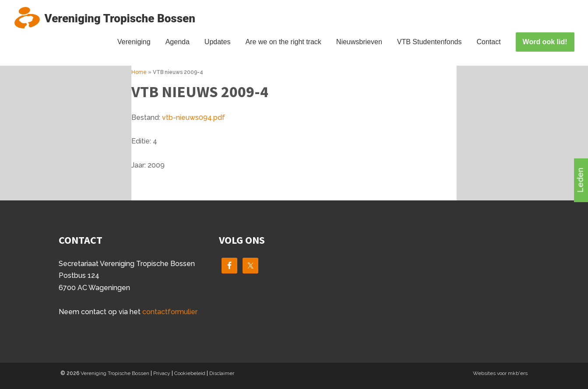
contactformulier (170, 312)
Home (139, 72)
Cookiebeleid (190, 373)
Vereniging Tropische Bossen (115, 373)
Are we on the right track (283, 42)
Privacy (162, 373)
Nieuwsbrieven (359, 42)
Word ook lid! (545, 42)
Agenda (178, 42)
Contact (488, 42)
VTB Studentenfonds (430, 42)
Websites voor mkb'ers (500, 373)
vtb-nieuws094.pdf (194, 117)
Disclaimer (222, 373)
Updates (218, 42)
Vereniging (134, 42)
